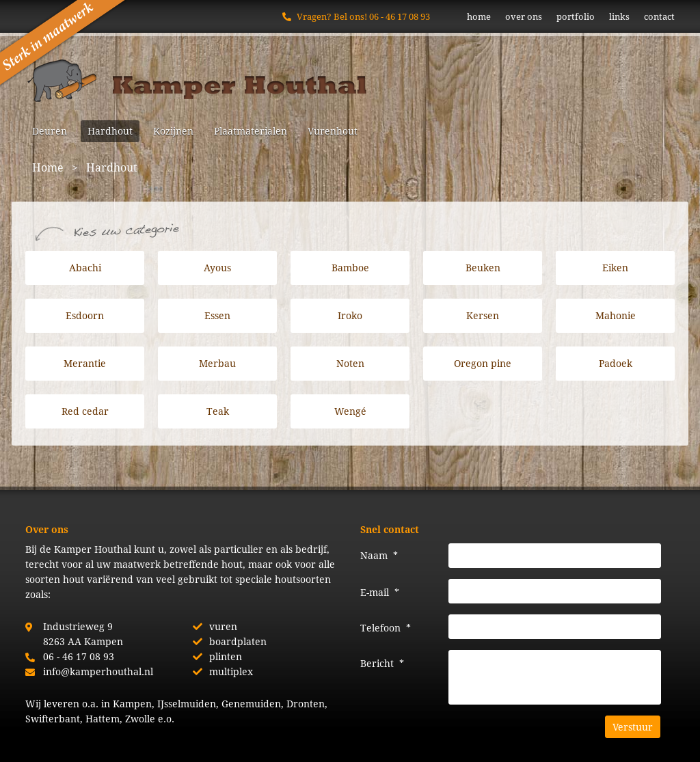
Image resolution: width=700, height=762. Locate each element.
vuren (223, 626)
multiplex (231, 671)
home (479, 16)
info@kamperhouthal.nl (98, 671)
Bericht (382, 663)
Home (48, 167)
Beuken (483, 268)
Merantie (85, 363)
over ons (524, 16)
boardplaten (238, 641)
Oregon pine (483, 363)
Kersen (483, 315)
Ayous (217, 268)
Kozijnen (173, 131)
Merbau (217, 363)
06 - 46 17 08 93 (400, 16)
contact (659, 16)
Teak (218, 411)
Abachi (85, 268)
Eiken (615, 268)
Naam (379, 555)
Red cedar (85, 411)
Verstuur (633, 727)
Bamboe (350, 268)
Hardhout (110, 131)
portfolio (576, 16)
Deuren (50, 131)
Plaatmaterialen (251, 131)
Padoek (616, 363)
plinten (226, 656)
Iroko (350, 315)
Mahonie (616, 315)
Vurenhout (333, 131)
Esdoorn (85, 315)
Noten (350, 363)
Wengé (350, 411)
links (619, 16)
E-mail (380, 592)
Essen (217, 315)
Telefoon (386, 628)
